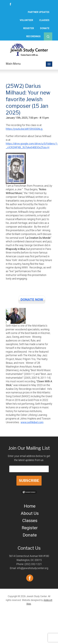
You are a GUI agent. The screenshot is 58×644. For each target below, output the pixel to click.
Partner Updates (39, 12)
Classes (44, 20)
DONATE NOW (32, 300)
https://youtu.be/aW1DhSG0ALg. (24, 129)
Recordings (33, 36)
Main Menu (13, 64)
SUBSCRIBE (29, 481)
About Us (30, 513)
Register (29, 28)
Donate (45, 28)
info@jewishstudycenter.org (33, 568)
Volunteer (26, 20)
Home (30, 506)
